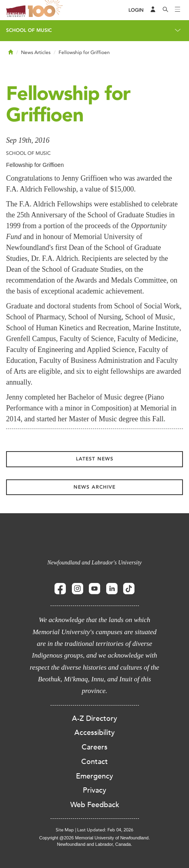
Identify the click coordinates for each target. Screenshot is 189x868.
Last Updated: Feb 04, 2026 (105, 830)
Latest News (95, 459)
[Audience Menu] (153, 10)
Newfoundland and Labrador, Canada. (94, 844)
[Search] (166, 10)
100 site (46, 10)
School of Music (29, 30)
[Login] (136, 10)
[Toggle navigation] (178, 10)
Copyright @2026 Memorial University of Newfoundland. (94, 838)
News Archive (94, 487)
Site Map (65, 830)
